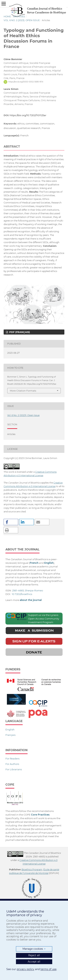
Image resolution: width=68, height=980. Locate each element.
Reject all (34, 955)
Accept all (34, 962)
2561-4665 (18, 590)
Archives (19, 17)
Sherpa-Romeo (34, 590)
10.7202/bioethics (22, 594)
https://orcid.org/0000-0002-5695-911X (26, 82)
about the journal (31, 600)
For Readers (12, 759)
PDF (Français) (19, 332)
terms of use (48, 969)
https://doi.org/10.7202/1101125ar (28, 115)
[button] (11, 522)
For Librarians (14, 769)
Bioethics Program (32, 870)
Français (10, 735)
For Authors (12, 764)
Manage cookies (34, 949)
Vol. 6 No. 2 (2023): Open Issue (22, 20)
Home (7, 17)
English (10, 729)
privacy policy (25, 969)
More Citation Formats (23, 391)
